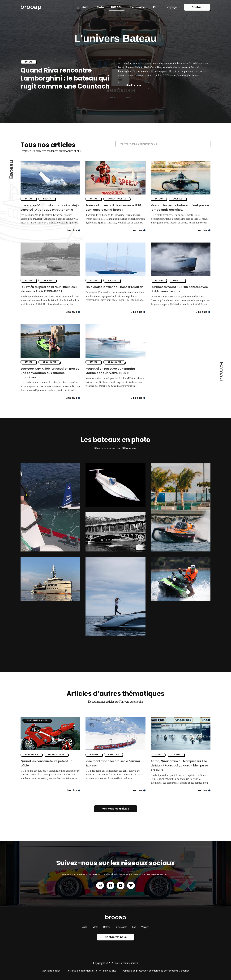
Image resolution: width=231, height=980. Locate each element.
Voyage (172, 7)
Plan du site (110, 971)
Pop (156, 7)
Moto (100, 7)
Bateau (117, 7)
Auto (85, 7)
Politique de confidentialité (82, 971)
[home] (31, 7)
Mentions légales (51, 971)
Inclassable (137, 7)
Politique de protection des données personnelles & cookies (156, 971)
